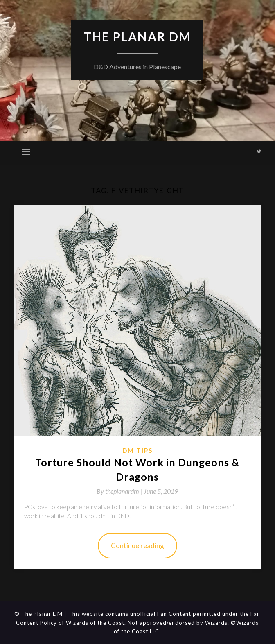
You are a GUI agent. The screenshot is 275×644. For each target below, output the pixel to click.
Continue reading (137, 546)
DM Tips (137, 450)
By (120, 491)
